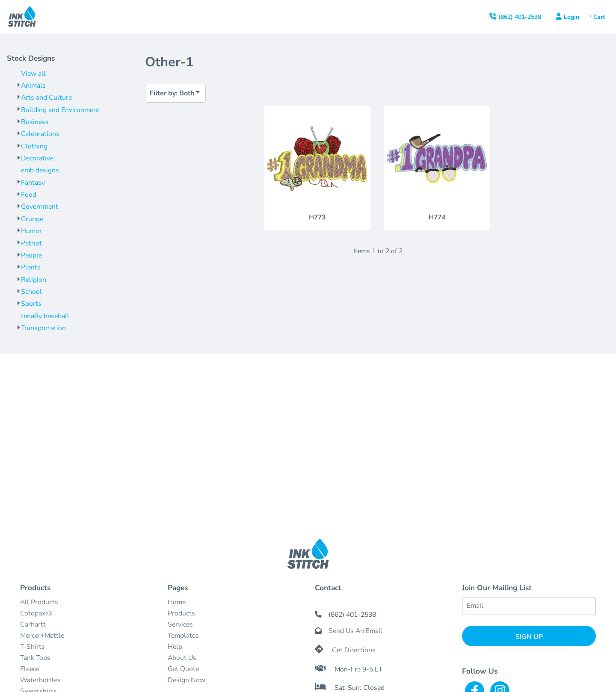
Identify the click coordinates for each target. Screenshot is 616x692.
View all (33, 74)
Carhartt (33, 624)
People (31, 255)
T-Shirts (33, 647)
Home (177, 602)
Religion (34, 280)
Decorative (37, 158)
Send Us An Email (355, 631)
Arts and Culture (46, 98)
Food (29, 195)
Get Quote (183, 669)
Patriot (31, 243)
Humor (31, 231)
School (31, 292)
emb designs (40, 170)
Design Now (187, 680)
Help (175, 647)
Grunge (32, 219)
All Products (39, 602)
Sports (31, 304)
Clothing (34, 146)
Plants (31, 267)
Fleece (30, 669)
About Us (182, 658)
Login (572, 17)
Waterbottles (40, 680)
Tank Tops (35, 658)
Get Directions (354, 650)
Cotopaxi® (36, 613)
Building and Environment (60, 110)
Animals (33, 86)
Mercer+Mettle (42, 636)
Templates (183, 636)
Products (181, 613)
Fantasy (33, 183)
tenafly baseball (45, 316)
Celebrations (40, 134)
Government (40, 207)
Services (180, 624)
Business (35, 122)
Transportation (43, 328)
